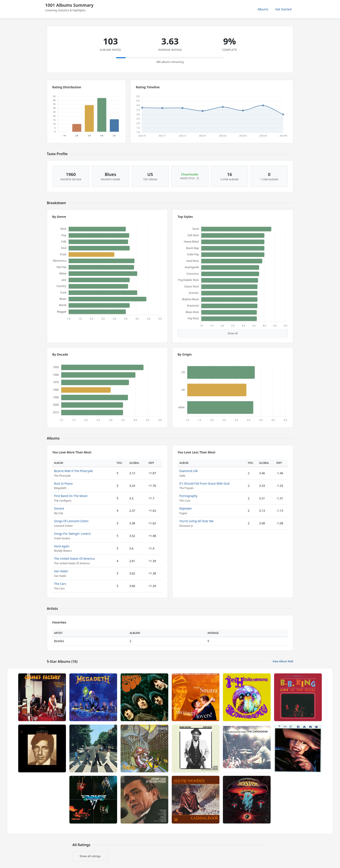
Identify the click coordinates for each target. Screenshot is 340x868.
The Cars (60, 584)
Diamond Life (189, 471)
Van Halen (61, 571)
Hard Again (62, 546)
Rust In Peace (63, 483)
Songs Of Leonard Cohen (71, 521)
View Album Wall (283, 661)
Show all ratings (90, 856)
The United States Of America (74, 559)
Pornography (188, 496)
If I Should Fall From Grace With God (204, 483)
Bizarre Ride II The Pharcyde (73, 471)
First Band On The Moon (71, 496)
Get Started (283, 9)
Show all (233, 333)
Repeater (186, 508)
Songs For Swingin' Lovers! (72, 534)
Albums (263, 9)
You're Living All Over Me (196, 521)
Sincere (59, 508)
